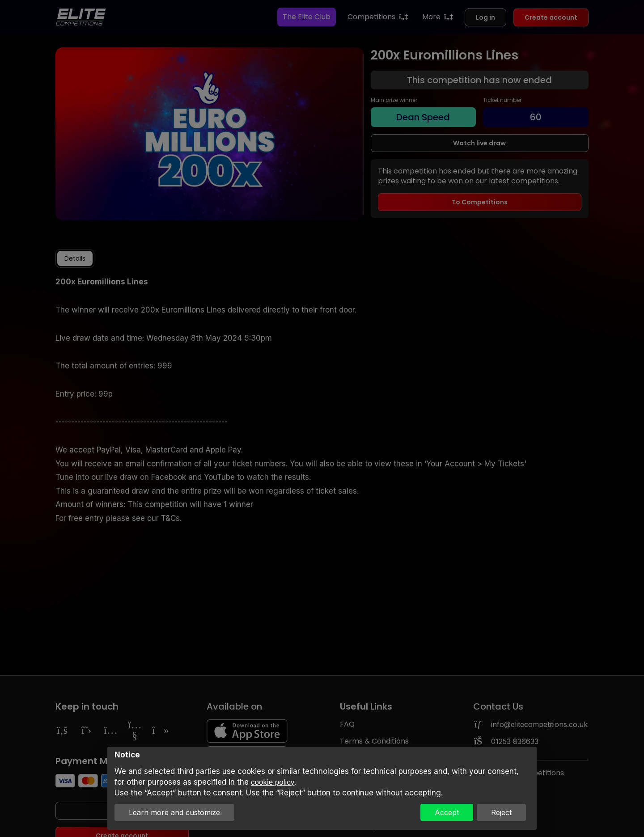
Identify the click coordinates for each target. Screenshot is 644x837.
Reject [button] (501, 812)
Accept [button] (447, 812)
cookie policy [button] (273, 782)
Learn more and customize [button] (174, 812)
